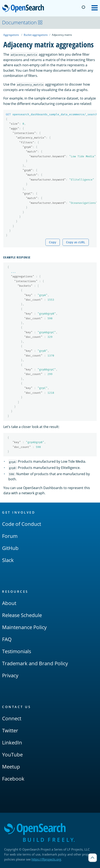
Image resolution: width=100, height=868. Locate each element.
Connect (12, 718)
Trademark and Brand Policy (35, 663)
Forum (10, 536)
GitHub (10, 548)
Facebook (13, 779)
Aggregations (11, 35)
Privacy (10, 675)
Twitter (10, 730)
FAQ (7, 639)
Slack (8, 560)
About (9, 603)
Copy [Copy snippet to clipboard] (53, 242)
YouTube (12, 754)
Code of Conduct (22, 524)
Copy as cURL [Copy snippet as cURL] (76, 242)
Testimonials (17, 651)
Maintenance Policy (24, 627)
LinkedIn (12, 742)
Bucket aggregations (36, 35)
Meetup (11, 767)
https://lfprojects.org (46, 859)
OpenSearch (24, 9)
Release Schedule (22, 615)
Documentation (22, 22)
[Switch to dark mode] (83, 7)
